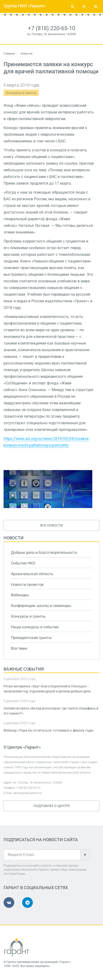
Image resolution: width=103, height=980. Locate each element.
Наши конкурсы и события (35, 627)
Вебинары (20, 595)
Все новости (51, 525)
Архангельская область (32, 574)
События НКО (23, 563)
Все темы (19, 648)
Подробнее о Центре (52, 806)
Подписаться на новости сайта (41, 840)
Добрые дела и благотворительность (44, 553)
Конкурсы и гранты (21, 93)
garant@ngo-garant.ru (27, 793)
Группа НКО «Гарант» (25, 6)
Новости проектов (27, 585)
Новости (14, 538)
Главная (9, 54)
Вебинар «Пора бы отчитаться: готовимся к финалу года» (49, 730)
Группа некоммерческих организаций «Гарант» (39, 962)
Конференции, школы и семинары (41, 606)
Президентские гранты (31, 638)
